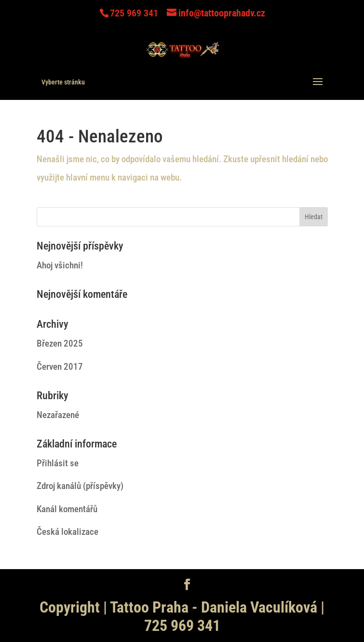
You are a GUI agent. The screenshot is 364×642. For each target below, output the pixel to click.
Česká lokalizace (67, 532)
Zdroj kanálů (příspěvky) (80, 486)
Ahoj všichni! (60, 265)
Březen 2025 (60, 343)
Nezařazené (58, 415)
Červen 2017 (60, 367)
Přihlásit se (58, 463)
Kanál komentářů (67, 509)
